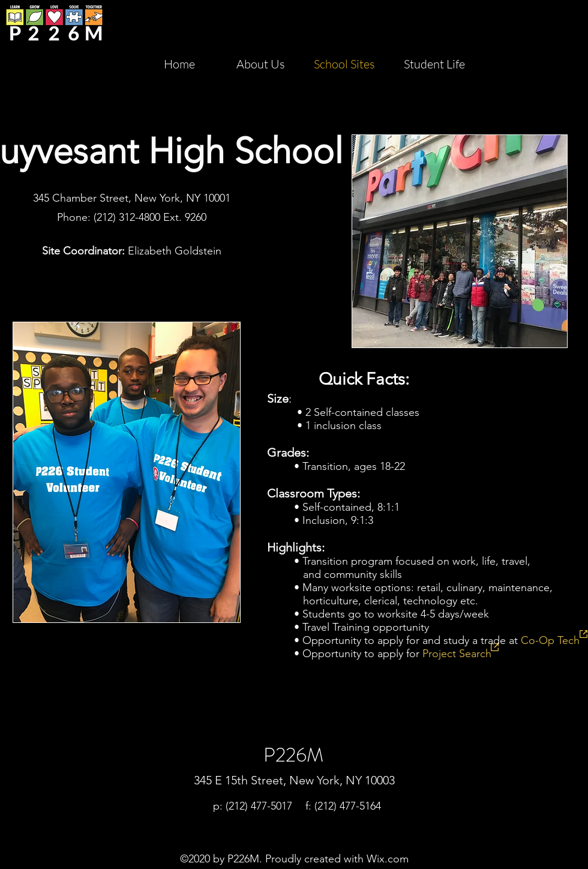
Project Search (457, 654)
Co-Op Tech (550, 640)
